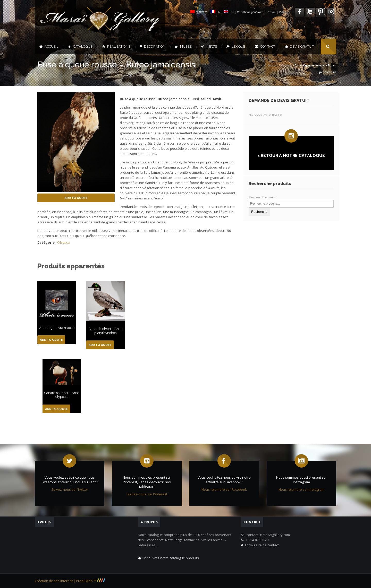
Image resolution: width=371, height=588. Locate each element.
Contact (265, 46)
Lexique (236, 46)
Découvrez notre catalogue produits (171, 558)
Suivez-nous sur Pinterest (147, 494)
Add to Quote (76, 198)
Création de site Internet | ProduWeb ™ (70, 581)
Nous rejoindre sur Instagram (301, 489)
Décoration (153, 46)
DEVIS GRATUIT (299, 46)
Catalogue (80, 46)
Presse (271, 12)
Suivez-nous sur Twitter (70, 489)
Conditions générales (250, 12)
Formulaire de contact (261, 545)
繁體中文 (202, 12)
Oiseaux (286, 65)
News (209, 46)
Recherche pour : (263, 197)
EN (231, 12)
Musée (183, 46)
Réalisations (116, 46)
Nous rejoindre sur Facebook (224, 489)
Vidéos (283, 12)
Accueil (49, 46)
